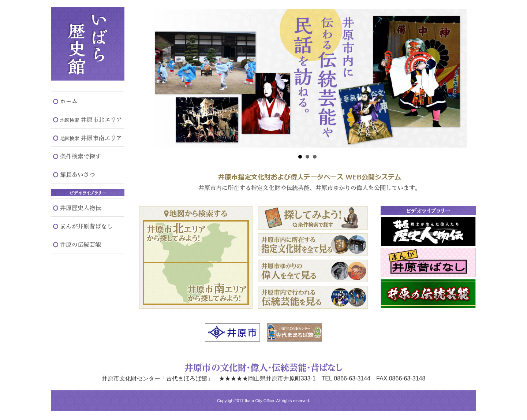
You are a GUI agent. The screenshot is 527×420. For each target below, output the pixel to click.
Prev (158, 78)
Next (457, 78)
